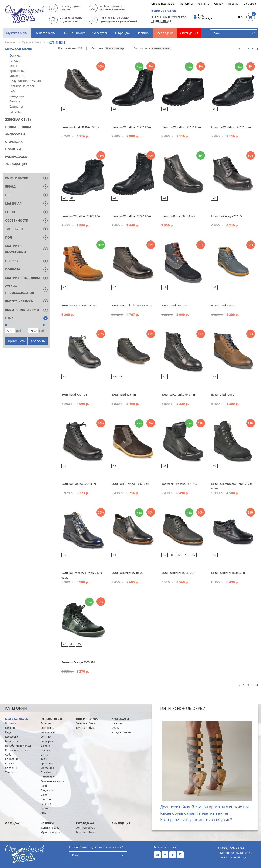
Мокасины (17, 76)
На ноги (117, 723)
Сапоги (15, 101)
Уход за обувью (121, 732)
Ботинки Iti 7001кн (223, 394)
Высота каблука (19, 301)
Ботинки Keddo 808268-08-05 (80, 127)
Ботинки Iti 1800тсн (174, 305)
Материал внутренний (16, 249)
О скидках (250, 4)
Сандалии (17, 96)
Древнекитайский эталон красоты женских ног (205, 807)
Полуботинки (49, 772)
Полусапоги (48, 777)
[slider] (6, 325)
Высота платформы (22, 310)
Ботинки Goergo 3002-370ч (79, 662)
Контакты (203, 4)
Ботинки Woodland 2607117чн (131, 216)
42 (179, 555)
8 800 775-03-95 (164, 11)
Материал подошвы (22, 278)
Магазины (186, 4)
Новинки (143, 33)
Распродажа (165, 33)
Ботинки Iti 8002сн (223, 305)
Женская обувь (45, 33)
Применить (16, 341)
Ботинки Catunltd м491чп (178, 394)
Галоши (15, 60)
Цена (9, 318)
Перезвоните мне (161, 21)
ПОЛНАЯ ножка (74, 33)
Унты (44, 813)
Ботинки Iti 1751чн (124, 394)
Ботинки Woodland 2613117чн (231, 127)
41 (115, 109)
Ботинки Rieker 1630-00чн (228, 573)
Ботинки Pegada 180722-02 (79, 305)
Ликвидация (189, 33)
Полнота (13, 269)
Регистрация (205, 18)
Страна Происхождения (20, 290)
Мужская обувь (17, 33)
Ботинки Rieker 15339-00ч (178, 573)
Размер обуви (17, 178)
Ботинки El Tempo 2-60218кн (130, 484)
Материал (13, 203)
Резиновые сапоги (23, 86)
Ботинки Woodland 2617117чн (181, 127)
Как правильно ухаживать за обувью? (196, 820)
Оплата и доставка (163, 4)
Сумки (116, 728)
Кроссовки (17, 71)
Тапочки (16, 112)
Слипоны (16, 106)
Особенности (17, 220)
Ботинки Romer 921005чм (178, 216)
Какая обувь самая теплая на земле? (194, 813)
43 (115, 376)
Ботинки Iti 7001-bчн (75, 394)
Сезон (10, 212)
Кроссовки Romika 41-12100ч (180, 484)
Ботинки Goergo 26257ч (227, 216)
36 (165, 466)
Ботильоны (48, 732)
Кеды (13, 66)
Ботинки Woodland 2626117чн (131, 127)
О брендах (123, 33)
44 (214, 287)
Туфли (45, 808)
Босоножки (48, 728)
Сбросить (38, 341)
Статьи (219, 4)
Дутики (45, 755)
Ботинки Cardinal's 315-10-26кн (131, 305)
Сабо (13, 91)
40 (65, 109)
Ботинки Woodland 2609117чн (81, 216)
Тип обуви (14, 229)
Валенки (46, 746)
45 (122, 376)
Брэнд (10, 186)
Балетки (46, 723)
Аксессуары (100, 33)
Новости (233, 4)
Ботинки (16, 55)
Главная (10, 42)
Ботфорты (47, 741)
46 (79, 644)
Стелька (12, 261)
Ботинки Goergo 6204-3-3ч (79, 484)
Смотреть (97, 48)
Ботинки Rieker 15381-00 (127, 573)
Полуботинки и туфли (25, 81)
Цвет (9, 195)
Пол (9, 237)
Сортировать (142, 48)
